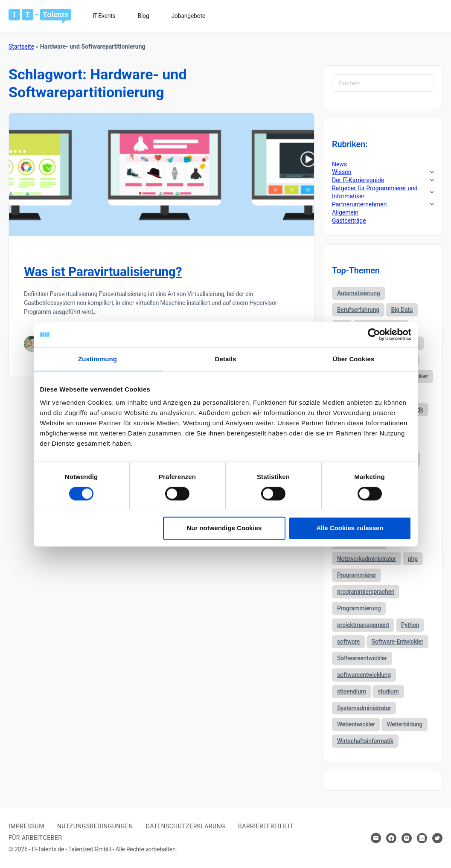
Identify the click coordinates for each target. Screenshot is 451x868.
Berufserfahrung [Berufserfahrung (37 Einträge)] (358, 310)
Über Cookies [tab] (354, 359)
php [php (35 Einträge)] (413, 559)
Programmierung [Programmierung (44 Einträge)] (359, 608)
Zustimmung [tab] (97, 359)
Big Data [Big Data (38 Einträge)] (402, 310)
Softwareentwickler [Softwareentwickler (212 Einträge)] (362, 658)
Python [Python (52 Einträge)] (410, 625)
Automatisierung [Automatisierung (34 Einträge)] (359, 293)
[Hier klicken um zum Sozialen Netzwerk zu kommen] (391, 838)
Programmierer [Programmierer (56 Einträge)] (356, 575)
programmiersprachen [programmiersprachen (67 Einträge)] (366, 592)
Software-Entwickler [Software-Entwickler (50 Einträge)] (397, 642)
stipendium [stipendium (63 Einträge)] (352, 691)
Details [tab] (226, 359)
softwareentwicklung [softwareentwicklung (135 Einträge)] (364, 675)
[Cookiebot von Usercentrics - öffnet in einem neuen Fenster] (374, 334)
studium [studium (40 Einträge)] (388, 691)
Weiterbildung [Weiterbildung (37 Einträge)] (404, 724)
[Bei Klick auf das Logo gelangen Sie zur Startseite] (40, 15)
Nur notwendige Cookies (224, 528)
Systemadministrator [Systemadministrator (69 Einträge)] (364, 708)
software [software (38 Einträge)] (348, 642)
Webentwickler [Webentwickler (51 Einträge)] (356, 724)
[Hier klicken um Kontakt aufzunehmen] (376, 838)
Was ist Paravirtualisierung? (103, 271)
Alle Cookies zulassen (350, 528)
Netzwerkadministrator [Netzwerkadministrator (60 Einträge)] (367, 559)
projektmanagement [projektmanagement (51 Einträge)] (363, 625)
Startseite (21, 46)
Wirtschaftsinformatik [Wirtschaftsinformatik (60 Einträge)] (365, 741)
